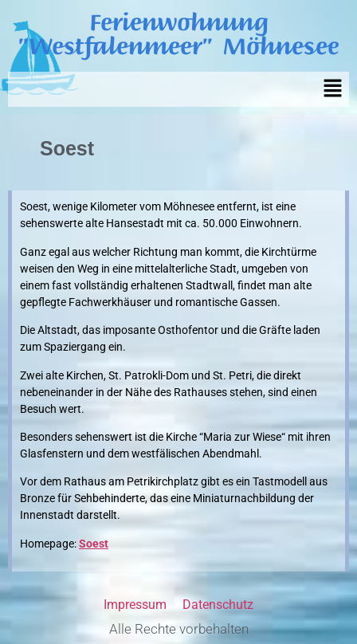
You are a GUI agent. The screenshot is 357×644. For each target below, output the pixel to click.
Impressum (135, 605)
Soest (94, 544)
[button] (333, 89)
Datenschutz (218, 605)
